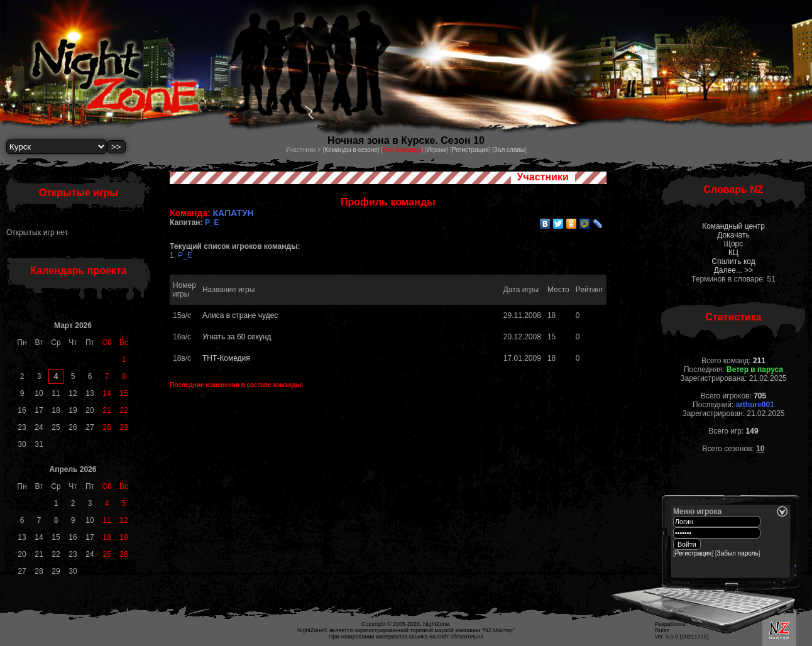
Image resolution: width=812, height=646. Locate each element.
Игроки (437, 150)
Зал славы (509, 150)
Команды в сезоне (351, 150)
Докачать (733, 235)
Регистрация (470, 150)
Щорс (734, 244)
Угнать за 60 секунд (237, 337)
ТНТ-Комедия (226, 358)
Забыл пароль (738, 553)
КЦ (733, 253)
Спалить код (733, 261)
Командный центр (733, 226)
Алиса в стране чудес (240, 315)
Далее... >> (734, 270)
